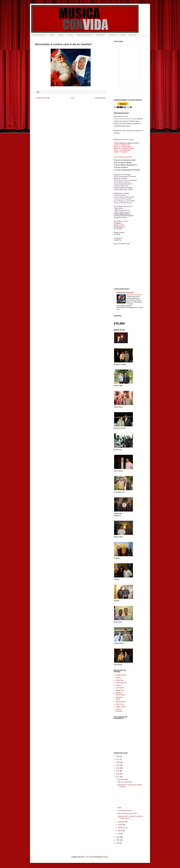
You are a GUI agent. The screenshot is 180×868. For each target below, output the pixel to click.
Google (61, 35)
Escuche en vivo (39, 35)
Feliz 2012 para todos (125, 782)
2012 (118, 774)
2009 (118, 840)
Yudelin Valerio (121, 707)
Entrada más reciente (43, 98)
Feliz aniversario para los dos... (128, 813)
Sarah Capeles (121, 702)
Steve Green (120, 704)
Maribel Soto (120, 690)
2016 (118, 762)
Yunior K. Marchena (119, 710)
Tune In (70, 35)
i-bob (87, 857)
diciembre (121, 779)
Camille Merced (121, 675)
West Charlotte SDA (85, 35)
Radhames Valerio (119, 698)
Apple (52, 35)
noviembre (122, 822)
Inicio (72, 98)
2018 (118, 756)
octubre (121, 825)
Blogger (106, 857)
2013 (118, 771)
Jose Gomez (120, 688)
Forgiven (119, 685)
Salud (123, 35)
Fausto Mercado (121, 683)
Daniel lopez (120, 680)
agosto (120, 831)
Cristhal (118, 678)
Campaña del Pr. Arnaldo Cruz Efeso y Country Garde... (130, 817)
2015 (118, 765)
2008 (118, 843)
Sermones (113, 35)
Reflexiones (101, 35)
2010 (118, 837)
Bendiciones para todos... (135, 295)
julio (119, 834)
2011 (118, 777)
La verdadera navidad (125, 811)
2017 (118, 759)
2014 (118, 768)
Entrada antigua (100, 98)
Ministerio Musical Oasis (120, 694)
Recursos (133, 35)
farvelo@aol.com (119, 227)
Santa (119, 808)
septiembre (122, 828)
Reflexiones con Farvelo (125, 293)
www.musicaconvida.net (123, 119)
